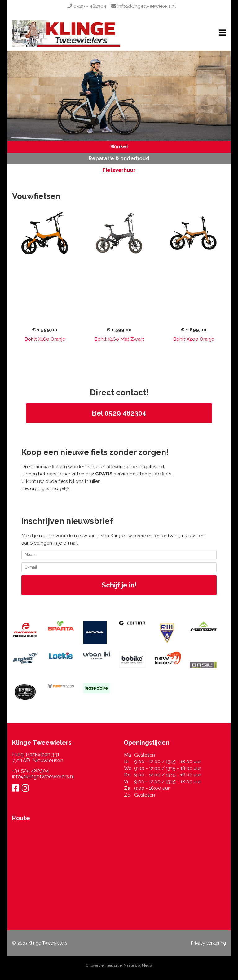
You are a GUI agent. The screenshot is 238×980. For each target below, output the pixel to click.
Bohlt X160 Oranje (45, 339)
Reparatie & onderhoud (119, 158)
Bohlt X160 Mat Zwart (119, 339)
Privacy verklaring (208, 943)
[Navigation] (222, 34)
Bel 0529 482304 (119, 413)
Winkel (119, 146)
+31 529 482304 (31, 771)
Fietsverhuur (119, 170)
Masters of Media (138, 965)
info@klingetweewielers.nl (143, 6)
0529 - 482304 (87, 6)
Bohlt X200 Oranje (194, 339)
